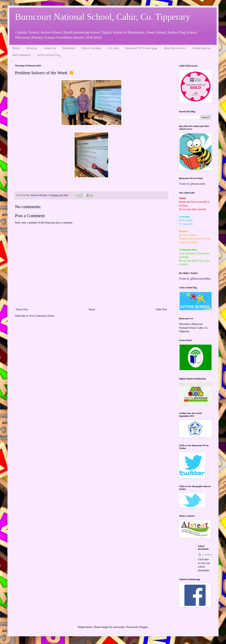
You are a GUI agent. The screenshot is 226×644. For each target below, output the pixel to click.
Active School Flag (48, 55)
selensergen (119, 627)
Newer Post (22, 309)
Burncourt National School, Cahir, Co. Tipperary (103, 17)
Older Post (161, 309)
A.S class (113, 48)
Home (16, 48)
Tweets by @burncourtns (192, 184)
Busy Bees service (175, 48)
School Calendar (91, 48)
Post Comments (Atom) (42, 316)
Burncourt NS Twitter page (141, 48)
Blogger (143, 627)
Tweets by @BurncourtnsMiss (195, 279)
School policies (201, 48)
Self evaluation (22, 55)
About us (31, 48)
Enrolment (69, 48)
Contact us (50, 48)
